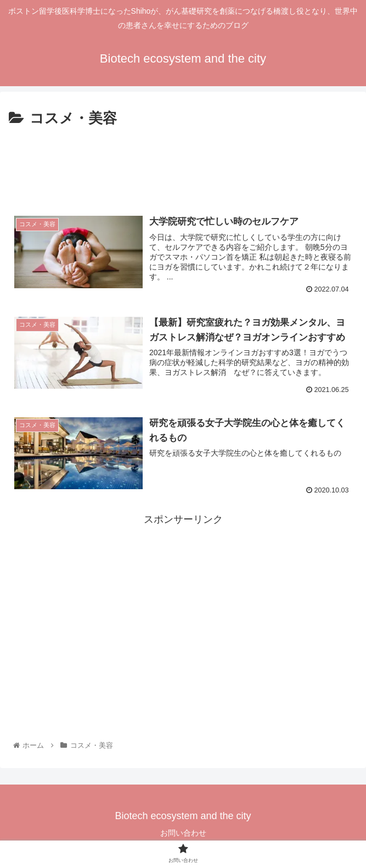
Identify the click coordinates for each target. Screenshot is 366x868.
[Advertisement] (183, 164)
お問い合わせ (183, 833)
